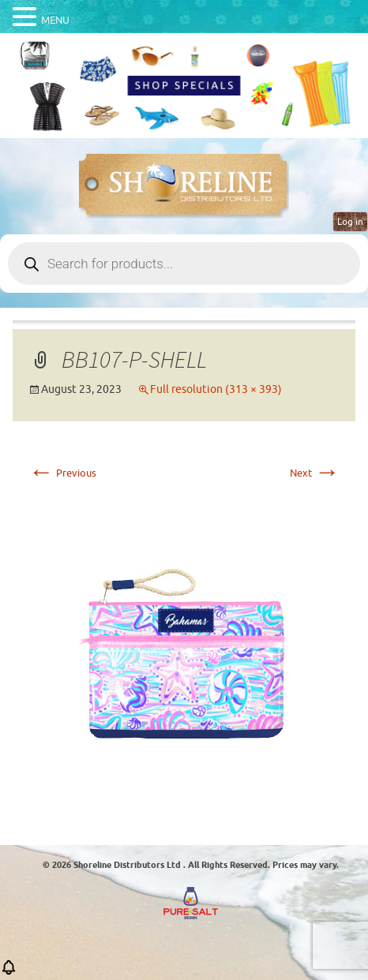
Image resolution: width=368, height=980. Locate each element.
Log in (350, 222)
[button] (9, 973)
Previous (62, 473)
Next (315, 473)
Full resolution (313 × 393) (216, 389)
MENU (55, 20)
